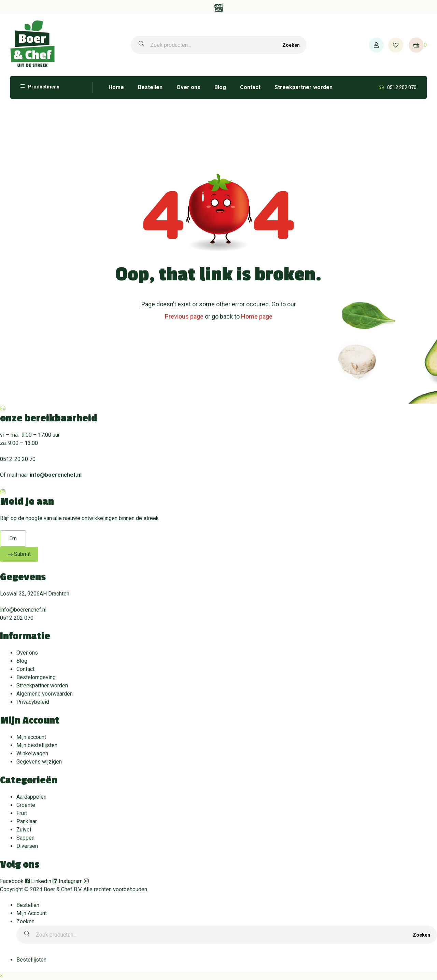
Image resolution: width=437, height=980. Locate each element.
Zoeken (291, 45)
